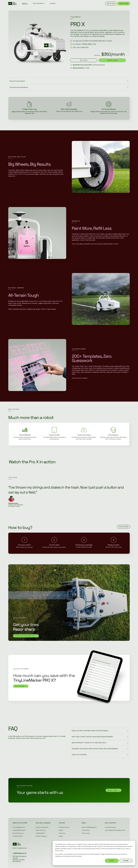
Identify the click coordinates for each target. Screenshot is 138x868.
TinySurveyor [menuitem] (86, 830)
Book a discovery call (38, 738)
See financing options (98, 65)
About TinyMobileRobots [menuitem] (89, 827)
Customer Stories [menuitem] (64, 827)
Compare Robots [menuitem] (18, 836)
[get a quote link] (84, 60)
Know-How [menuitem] (62, 833)
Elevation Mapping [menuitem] (41, 836)
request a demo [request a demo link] (112, 60)
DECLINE (126, 861)
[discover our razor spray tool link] (26, 636)
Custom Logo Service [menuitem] (42, 827)
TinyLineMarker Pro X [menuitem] (19, 827)
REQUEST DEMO (124, 4)
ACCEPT (112, 861)
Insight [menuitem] (61, 830)
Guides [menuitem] (61, 836)
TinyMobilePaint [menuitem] (40, 833)
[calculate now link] (21, 686)
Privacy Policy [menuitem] (86, 833)
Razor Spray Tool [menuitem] (41, 830)
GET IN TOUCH (111, 4)
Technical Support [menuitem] (110, 827)
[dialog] (94, 853)
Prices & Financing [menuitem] (18, 833)
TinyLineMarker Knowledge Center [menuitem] (115, 830)
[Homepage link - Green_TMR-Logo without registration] (17, 845)
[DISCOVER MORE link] (124, 527)
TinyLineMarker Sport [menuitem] (19, 830)
